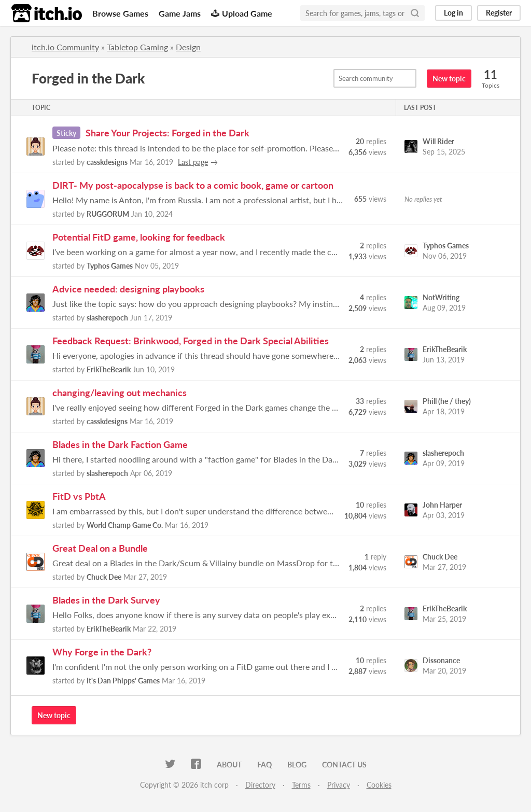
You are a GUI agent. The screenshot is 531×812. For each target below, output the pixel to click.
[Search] (415, 13)
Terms (301, 785)
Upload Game (242, 13)
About (229, 765)
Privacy (339, 785)
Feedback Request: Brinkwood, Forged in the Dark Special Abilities (191, 341)
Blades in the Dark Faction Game (120, 444)
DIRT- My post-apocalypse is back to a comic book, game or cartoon (193, 185)
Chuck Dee (104, 577)
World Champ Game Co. (125, 525)
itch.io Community (65, 47)
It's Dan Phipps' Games (123, 681)
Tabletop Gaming (137, 47)
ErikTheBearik (109, 369)
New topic (449, 79)
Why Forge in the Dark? (102, 652)
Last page (193, 162)
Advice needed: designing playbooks (128, 289)
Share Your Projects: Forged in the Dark (167, 133)
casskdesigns (107, 162)
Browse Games (120, 13)
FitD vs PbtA (79, 496)
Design (188, 47)
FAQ (264, 765)
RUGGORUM (108, 214)
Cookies (379, 785)
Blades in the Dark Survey (106, 600)
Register (499, 13)
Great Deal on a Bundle (100, 548)
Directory (260, 785)
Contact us (344, 765)
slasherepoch (107, 318)
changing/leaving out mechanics (120, 393)
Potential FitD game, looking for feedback (139, 237)
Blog (297, 765)
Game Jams (180, 13)
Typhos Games (110, 266)
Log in (453, 13)
